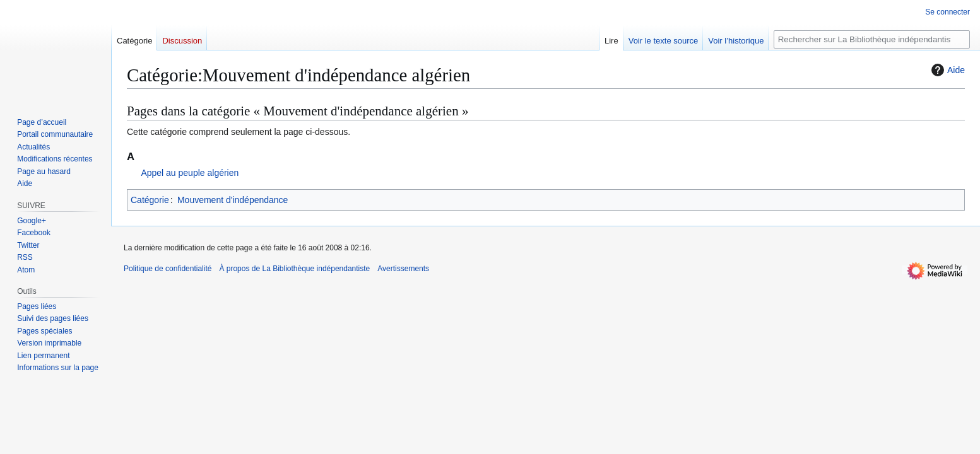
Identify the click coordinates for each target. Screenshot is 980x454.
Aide (947, 70)
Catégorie (150, 200)
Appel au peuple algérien (190, 173)
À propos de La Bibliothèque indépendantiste (294, 269)
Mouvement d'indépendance (233, 200)
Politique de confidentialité (168, 269)
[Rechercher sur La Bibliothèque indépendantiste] (872, 39)
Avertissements (403, 269)
